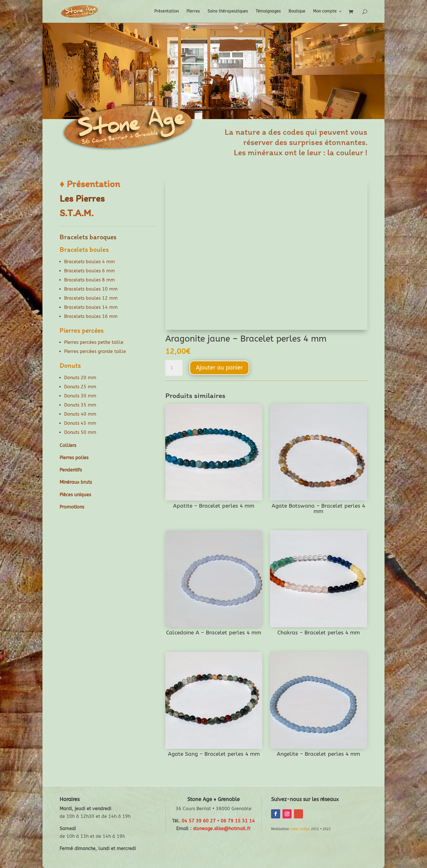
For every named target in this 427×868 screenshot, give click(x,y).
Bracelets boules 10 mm (91, 289)
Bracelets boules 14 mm (91, 307)
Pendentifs (71, 470)
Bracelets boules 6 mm (90, 271)
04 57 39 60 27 (199, 821)
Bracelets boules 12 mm (91, 298)
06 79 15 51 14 (238, 821)
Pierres (193, 12)
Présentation (166, 12)
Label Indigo (300, 829)
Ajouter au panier (219, 368)
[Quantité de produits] (174, 368)
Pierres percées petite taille (94, 342)
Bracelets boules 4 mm (90, 262)
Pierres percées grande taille (95, 351)
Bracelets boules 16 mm (91, 316)
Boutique (297, 12)
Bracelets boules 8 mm (90, 280)
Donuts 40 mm (80, 414)
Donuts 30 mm (80, 396)
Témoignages (268, 12)
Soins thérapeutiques (228, 12)
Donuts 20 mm (80, 378)
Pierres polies (74, 458)
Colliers (68, 445)
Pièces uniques (75, 495)
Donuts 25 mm (80, 387)
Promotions (72, 507)
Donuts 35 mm (80, 405)
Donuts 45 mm (80, 423)
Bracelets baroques (88, 237)
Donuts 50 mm (80, 432)
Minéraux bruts (76, 482)
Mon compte (325, 12)
